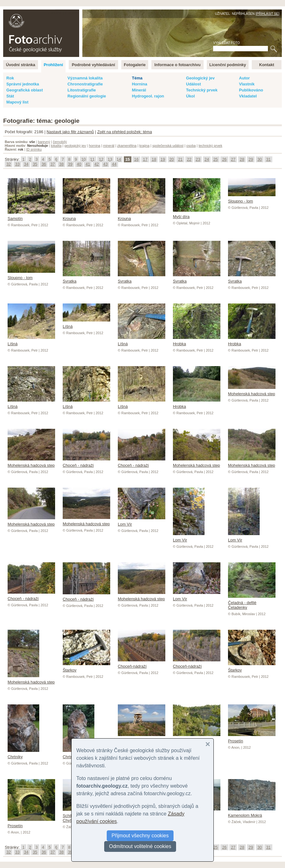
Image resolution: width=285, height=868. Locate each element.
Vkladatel (248, 96)
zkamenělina (127, 146)
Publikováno (251, 90)
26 (224, 159)
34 (26, 164)
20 (172, 159)
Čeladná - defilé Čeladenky (252, 603)
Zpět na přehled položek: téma (125, 132)
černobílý (60, 142)
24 (207, 159)
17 (145, 159)
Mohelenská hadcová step (252, 391)
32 (9, 164)
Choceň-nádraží (142, 664)
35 (35, 164)
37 (53, 164)
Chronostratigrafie (85, 84)
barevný (44, 142)
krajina (144, 146)
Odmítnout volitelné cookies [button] (140, 846)
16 (136, 159)
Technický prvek (202, 90)
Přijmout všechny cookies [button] (140, 836)
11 (92, 159)
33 (17, 164)
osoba (191, 146)
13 (110, 159)
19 (163, 159)
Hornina (139, 84)
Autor (244, 78)
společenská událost (168, 146)
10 (84, 159)
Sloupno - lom (252, 199)
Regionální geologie (87, 96)
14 (119, 159)
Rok (10, 78)
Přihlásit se (267, 14)
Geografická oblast (25, 90)
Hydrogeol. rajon (148, 96)
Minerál (139, 90)
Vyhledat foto (226, 43)
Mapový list (17, 102)
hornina (94, 146)
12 (101, 159)
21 (180, 159)
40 (79, 164)
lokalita (56, 146)
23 (198, 159)
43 (105, 164)
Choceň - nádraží (86, 463)
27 (233, 159)
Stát (10, 96)
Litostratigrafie (82, 90)
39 (70, 164)
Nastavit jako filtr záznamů (70, 132)
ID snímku (34, 149)
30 (260, 159)
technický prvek (210, 146)
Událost (193, 84)
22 (189, 159)
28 (242, 159)
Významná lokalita (85, 78)
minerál (109, 146)
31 (268, 159)
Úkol (190, 96)
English (72, 13)
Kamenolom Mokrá (252, 813)
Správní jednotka (23, 84)
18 (154, 159)
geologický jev (75, 146)
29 (251, 159)
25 (216, 159)
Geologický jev (200, 78)
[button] (208, 744)
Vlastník (247, 84)
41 (88, 164)
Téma (137, 78)
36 (44, 164)
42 (97, 164)
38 (61, 164)
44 (114, 164)
